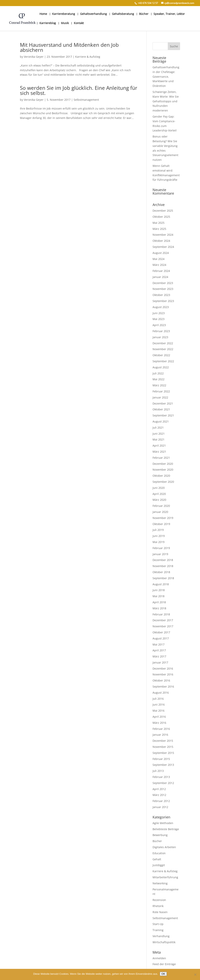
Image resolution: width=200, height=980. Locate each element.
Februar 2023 (161, 331)
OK (163, 974)
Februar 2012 (161, 801)
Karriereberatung (64, 14)
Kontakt (79, 23)
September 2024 (163, 247)
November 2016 (163, 674)
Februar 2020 (161, 506)
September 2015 (163, 753)
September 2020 (163, 482)
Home (43, 14)
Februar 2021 (161, 458)
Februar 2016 (161, 729)
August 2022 (161, 367)
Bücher (144, 14)
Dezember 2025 (163, 211)
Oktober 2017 (161, 632)
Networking (160, 883)
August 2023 (161, 307)
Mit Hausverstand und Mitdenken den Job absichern (69, 47)
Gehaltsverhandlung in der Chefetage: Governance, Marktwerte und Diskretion (166, 76)
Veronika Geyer (34, 57)
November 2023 (163, 289)
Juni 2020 (159, 488)
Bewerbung (160, 835)
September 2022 (163, 361)
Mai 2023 (158, 319)
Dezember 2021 (163, 403)
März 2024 (159, 265)
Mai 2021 (158, 439)
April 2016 (159, 717)
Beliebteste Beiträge (166, 829)
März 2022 (159, 385)
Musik (65, 23)
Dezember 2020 (163, 464)
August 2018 (161, 584)
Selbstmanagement (86, 100)
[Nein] (195, 975)
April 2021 (159, 445)
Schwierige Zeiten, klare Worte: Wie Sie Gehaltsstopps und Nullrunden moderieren (166, 101)
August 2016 (161, 693)
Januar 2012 (160, 807)
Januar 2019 (160, 554)
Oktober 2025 (161, 217)
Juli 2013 (158, 771)
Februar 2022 (161, 391)
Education (159, 853)
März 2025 (159, 229)
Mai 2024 (158, 259)
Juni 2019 (159, 536)
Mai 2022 (158, 379)
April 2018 (159, 602)
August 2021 (161, 421)
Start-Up (158, 924)
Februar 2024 (161, 271)
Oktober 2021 (161, 409)
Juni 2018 (159, 590)
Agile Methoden (163, 823)
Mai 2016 (158, 711)
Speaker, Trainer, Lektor (169, 14)
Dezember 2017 (163, 620)
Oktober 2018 (161, 572)
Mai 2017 (158, 644)
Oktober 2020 (161, 476)
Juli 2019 (158, 530)
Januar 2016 (160, 735)
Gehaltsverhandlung (93, 14)
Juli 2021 (158, 428)
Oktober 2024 (161, 241)
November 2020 (163, 470)
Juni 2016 (159, 704)
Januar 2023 (160, 337)
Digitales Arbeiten (164, 847)
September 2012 (163, 783)
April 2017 (159, 650)
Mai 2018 (158, 596)
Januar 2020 (160, 512)
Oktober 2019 (161, 524)
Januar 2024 (160, 277)
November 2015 (163, 747)
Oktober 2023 (161, 295)
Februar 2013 (161, 777)
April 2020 (159, 494)
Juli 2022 (158, 373)
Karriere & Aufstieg (88, 57)
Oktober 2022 (161, 355)
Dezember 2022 (163, 343)
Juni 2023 (159, 313)
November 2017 (163, 626)
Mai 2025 (158, 223)
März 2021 (159, 452)
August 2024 (161, 253)
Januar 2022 (160, 397)
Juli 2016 (158, 699)
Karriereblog (48, 23)
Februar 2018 (161, 614)
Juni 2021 (159, 434)
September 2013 (163, 765)
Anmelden (159, 958)
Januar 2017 (160, 662)
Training (158, 930)
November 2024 (163, 235)
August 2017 (161, 638)
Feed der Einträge (164, 964)
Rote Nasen (160, 912)
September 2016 (163, 686)
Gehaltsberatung (123, 14)
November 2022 (163, 349)
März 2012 (159, 795)
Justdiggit (159, 865)
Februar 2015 (161, 759)
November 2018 (163, 566)
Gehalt (157, 859)
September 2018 (163, 578)
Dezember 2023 (163, 283)
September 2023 (163, 301)
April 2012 (159, 789)
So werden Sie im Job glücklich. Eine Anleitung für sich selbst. (79, 90)
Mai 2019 (158, 542)
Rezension (159, 900)
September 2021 (163, 415)
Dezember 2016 (163, 668)
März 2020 (159, 500)
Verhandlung (161, 936)
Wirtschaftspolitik (164, 942)
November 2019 (163, 518)
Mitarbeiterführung (165, 877)
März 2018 (159, 608)
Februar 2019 (161, 548)
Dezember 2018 (163, 560)
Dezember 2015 (163, 741)
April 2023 (159, 325)
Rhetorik (158, 906)
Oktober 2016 (161, 680)
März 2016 (159, 723)
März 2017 (159, 656)
